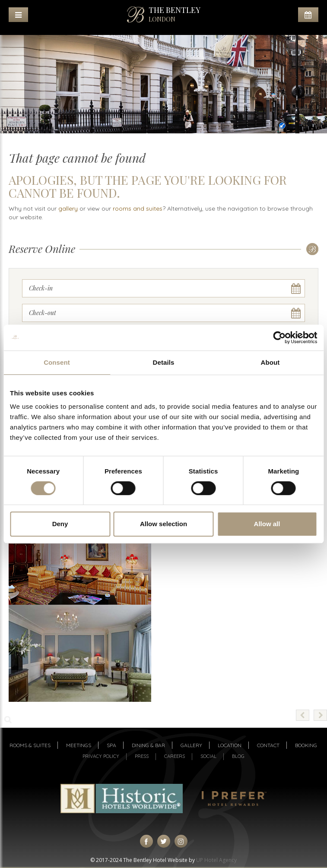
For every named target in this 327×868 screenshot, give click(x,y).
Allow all (267, 524)
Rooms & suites (30, 745)
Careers (175, 756)
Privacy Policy (101, 756)
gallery (68, 208)
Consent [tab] (57, 362)
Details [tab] (164, 362)
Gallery (191, 745)
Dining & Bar (148, 745)
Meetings (79, 745)
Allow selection (163, 524)
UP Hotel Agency (216, 860)
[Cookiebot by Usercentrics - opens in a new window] (279, 338)
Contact (268, 745)
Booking (306, 745)
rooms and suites (138, 208)
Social (208, 756)
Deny (60, 524)
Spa (111, 745)
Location (230, 745)
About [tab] (270, 362)
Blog (238, 756)
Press (142, 756)
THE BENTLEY (175, 14)
